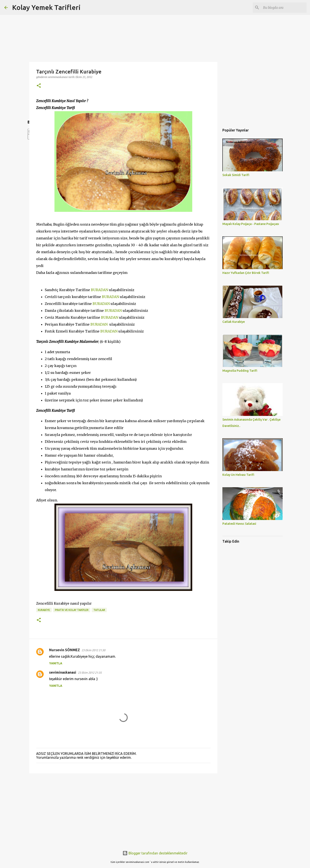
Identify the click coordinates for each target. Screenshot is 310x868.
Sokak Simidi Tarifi (236, 175)
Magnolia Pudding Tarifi (240, 371)
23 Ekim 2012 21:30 (93, 650)
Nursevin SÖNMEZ (64, 650)
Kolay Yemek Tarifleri (46, 7)
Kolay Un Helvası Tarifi (238, 475)
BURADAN (99, 290)
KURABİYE (44, 610)
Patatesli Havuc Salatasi (239, 524)
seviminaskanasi (63, 672)
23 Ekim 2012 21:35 (90, 673)
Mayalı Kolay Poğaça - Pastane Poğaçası (251, 224)
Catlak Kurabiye (234, 322)
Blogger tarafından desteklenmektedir (155, 853)
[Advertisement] (123, 810)
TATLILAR (99, 610)
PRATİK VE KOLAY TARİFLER (72, 610)
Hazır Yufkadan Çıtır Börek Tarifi (246, 273)
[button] (39, 86)
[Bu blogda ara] (284, 8)
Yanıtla (56, 663)
